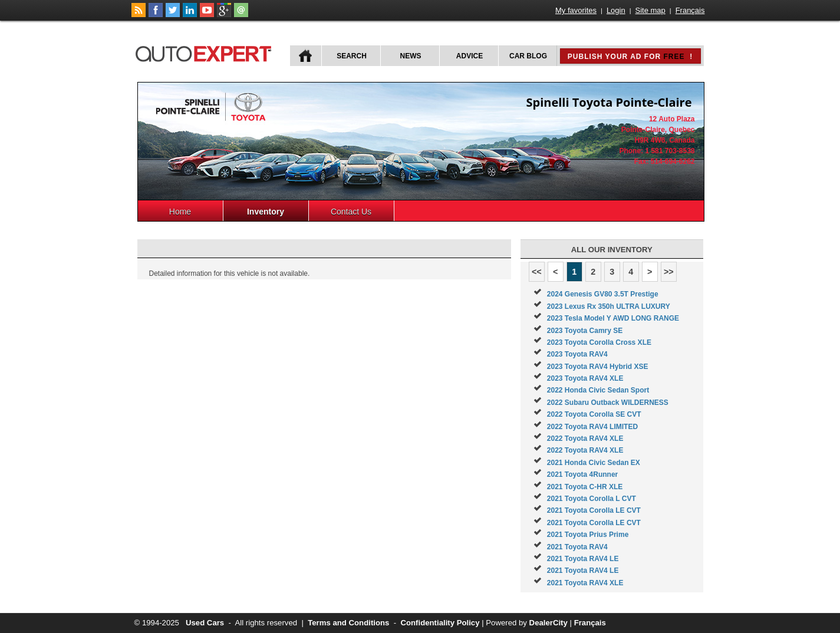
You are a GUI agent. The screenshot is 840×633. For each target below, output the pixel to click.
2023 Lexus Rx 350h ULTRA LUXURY (609, 306)
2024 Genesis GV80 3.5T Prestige (603, 294)
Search (352, 56)
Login (616, 10)
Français (690, 10)
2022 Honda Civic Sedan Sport (598, 390)
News (411, 56)
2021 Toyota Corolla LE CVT (594, 510)
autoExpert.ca (206, 52)
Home (180, 212)
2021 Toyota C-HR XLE (585, 487)
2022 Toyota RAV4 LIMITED (592, 427)
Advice (470, 56)
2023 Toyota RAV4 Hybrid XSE (598, 367)
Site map (650, 10)
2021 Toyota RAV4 (577, 547)
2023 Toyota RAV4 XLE (585, 378)
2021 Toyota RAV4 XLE (585, 583)
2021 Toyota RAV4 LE (583, 559)
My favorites (576, 10)
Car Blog (528, 56)
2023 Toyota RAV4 (577, 354)
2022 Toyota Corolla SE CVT (594, 414)
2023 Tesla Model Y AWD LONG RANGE (613, 318)
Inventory (266, 212)
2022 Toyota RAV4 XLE (585, 439)
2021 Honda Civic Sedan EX (594, 463)
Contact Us (351, 212)
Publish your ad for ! (630, 57)
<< (537, 272)
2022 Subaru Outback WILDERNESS (608, 403)
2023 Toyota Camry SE (585, 331)
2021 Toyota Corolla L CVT (592, 499)
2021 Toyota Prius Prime (588, 535)
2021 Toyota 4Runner (582, 474)
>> (669, 272)
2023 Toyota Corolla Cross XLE (599, 342)
